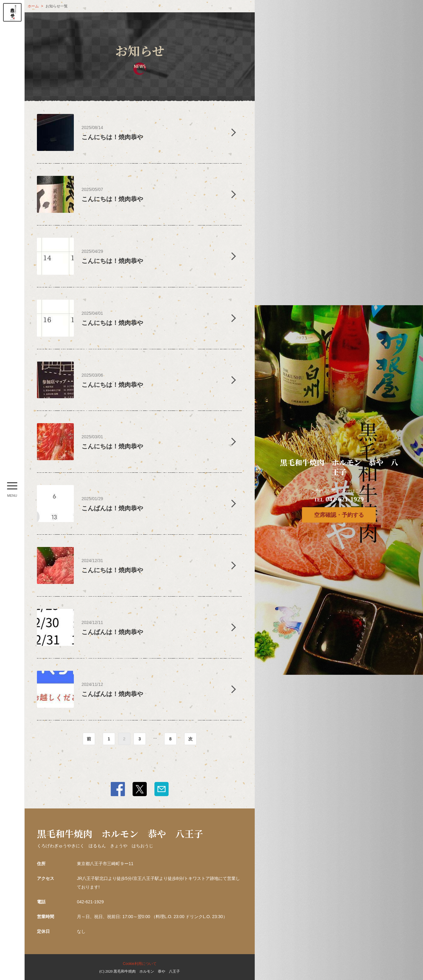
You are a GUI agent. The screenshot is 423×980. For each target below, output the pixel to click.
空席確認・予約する (339, 515)
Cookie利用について (140, 964)
